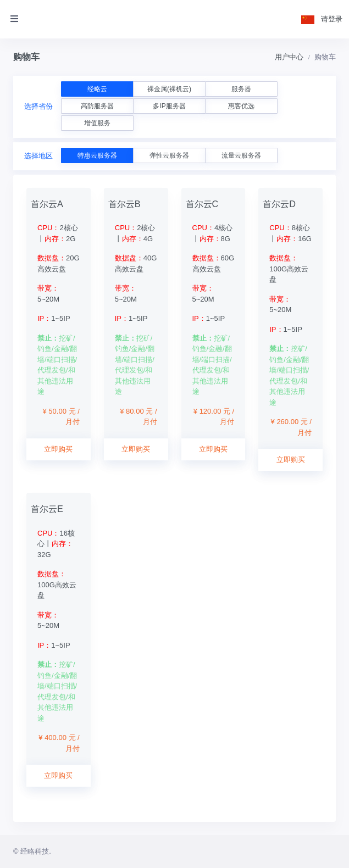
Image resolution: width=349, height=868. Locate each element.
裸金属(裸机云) (169, 89)
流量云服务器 (241, 155)
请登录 (332, 19)
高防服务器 (97, 106)
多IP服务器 (169, 106)
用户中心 (289, 57)
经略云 (97, 89)
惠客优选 (241, 106)
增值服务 (97, 123)
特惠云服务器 (97, 155)
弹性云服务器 (169, 155)
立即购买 (58, 449)
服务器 (241, 89)
